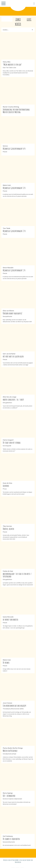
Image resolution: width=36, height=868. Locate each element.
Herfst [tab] (7, 19)
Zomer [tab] (18, 19)
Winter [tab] (18, 24)
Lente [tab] (29, 19)
